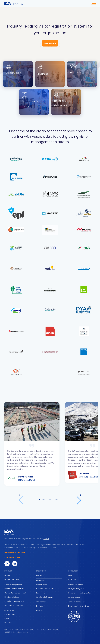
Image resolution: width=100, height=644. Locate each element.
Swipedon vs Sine (76, 585)
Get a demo (50, 43)
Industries (40, 576)
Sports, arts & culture (45, 597)
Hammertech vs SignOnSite (80, 593)
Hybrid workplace (12, 597)
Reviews (40, 606)
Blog (70, 576)
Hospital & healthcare (45, 589)
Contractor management (15, 593)
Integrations (10, 614)
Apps (7, 618)
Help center (73, 580)
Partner (39, 611)
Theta (46, 539)
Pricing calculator (12, 580)
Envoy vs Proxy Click (76, 589)
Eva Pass (8, 622)
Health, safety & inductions (15, 589)
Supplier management (14, 601)
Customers (41, 602)
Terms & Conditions (76, 602)
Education (40, 593)
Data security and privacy (79, 606)
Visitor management (13, 585)
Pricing (7, 576)
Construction (42, 585)
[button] (79, 499)
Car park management (14, 605)
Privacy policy (74, 598)
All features (9, 610)
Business (40, 581)
